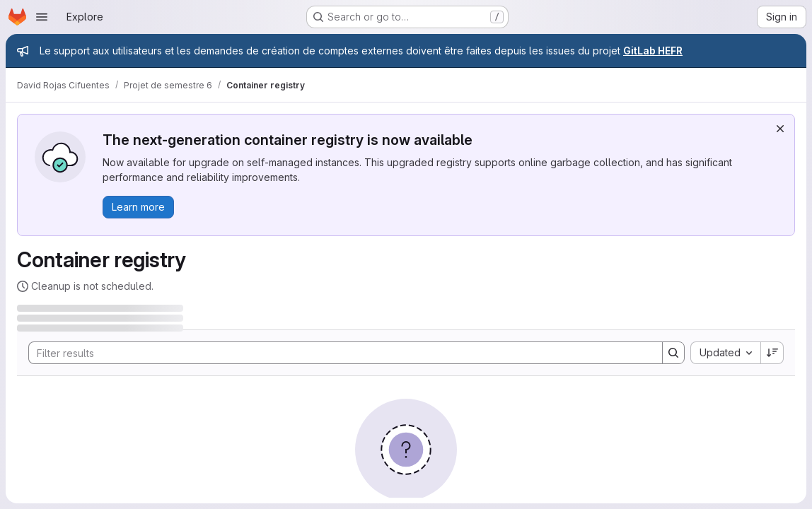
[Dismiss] (780, 129)
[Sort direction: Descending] (772, 353)
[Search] (338, 353)
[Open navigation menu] (42, 17)
